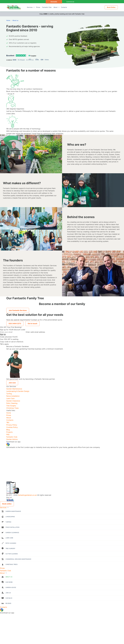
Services (30, 7)
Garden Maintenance (14, 389)
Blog (8, 430)
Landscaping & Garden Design (18, 391)
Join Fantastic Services (18, 310)
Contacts (64, 7)
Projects (9, 432)
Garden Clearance (13, 401)
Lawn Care (10, 398)
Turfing (9, 394)
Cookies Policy (12, 427)
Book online (7, 504)
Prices (38, 7)
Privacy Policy (12, 425)
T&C (8, 422)
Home (9, 413)
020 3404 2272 (15, 324)
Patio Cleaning (12, 403)
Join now (12, 383)
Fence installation (13, 396)
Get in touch (32, 324)
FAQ (8, 434)
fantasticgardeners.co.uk (27, 495)
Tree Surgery (11, 406)
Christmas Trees (12, 408)
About (55, 7)
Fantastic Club (47, 7)
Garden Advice (12, 439)
